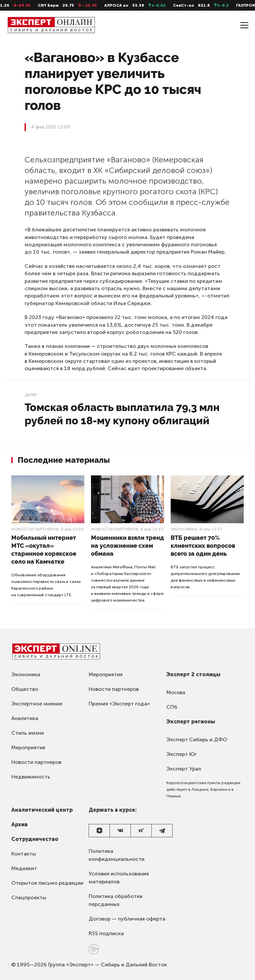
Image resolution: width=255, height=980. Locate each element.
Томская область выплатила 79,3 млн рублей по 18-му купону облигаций (122, 414)
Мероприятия (28, 747)
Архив (19, 824)
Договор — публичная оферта (127, 919)
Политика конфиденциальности (117, 855)
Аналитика (25, 718)
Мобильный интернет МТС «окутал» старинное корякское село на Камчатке (44, 550)
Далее (31, 395)
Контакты (24, 854)
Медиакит (24, 868)
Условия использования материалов (119, 878)
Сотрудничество (35, 839)
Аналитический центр (42, 810)
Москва (176, 692)
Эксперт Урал (184, 769)
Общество (25, 689)
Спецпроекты (29, 898)
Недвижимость (31, 777)
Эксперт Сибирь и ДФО (197, 739)
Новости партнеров (35, 529)
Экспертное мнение (37, 704)
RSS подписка (106, 933)
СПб (172, 707)
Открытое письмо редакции (47, 883)
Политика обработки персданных (116, 900)
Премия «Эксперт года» (119, 704)
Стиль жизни (28, 733)
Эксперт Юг (181, 754)
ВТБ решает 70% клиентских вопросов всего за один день (203, 546)
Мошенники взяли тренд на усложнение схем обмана (127, 546)
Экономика (184, 529)
